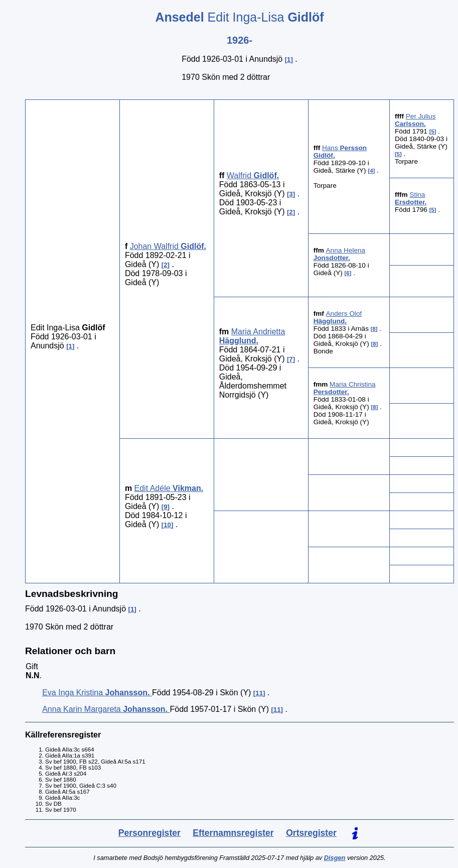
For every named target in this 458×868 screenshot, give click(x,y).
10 (167, 525)
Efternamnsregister (233, 833)
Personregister (149, 833)
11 (259, 693)
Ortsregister (311, 833)
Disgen (335, 858)
